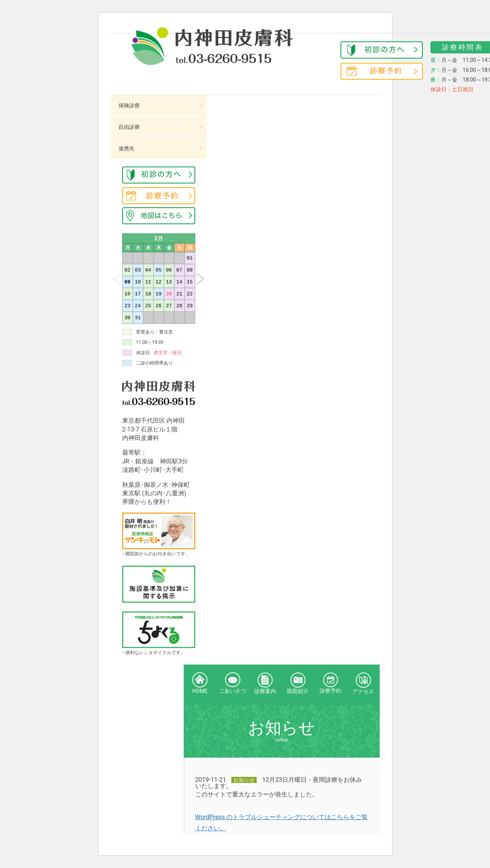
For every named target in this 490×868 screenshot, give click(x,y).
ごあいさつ (233, 683)
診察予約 (331, 683)
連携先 (126, 148)
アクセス (363, 683)
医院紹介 (298, 683)
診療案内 (265, 683)
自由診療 (129, 127)
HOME (200, 683)
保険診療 (129, 105)
